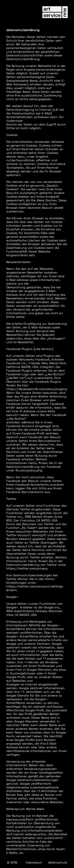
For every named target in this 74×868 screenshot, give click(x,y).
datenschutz (58, 862)
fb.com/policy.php (29, 470)
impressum (34, 862)
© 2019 (12, 862)
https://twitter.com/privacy (27, 568)
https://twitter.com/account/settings (35, 586)
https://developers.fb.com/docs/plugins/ (37, 389)
